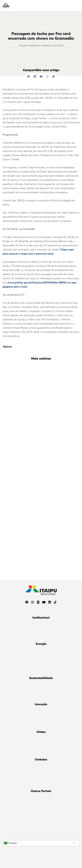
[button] (28, 77)
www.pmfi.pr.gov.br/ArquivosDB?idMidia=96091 (37, 283)
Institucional (41, 28)
